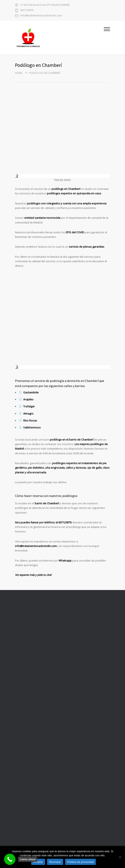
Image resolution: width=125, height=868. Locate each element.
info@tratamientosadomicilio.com (41, 16)
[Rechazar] (120, 857)
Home (19, 73)
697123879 (27, 10)
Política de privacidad (80, 862)
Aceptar (38, 862)
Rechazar (55, 862)
